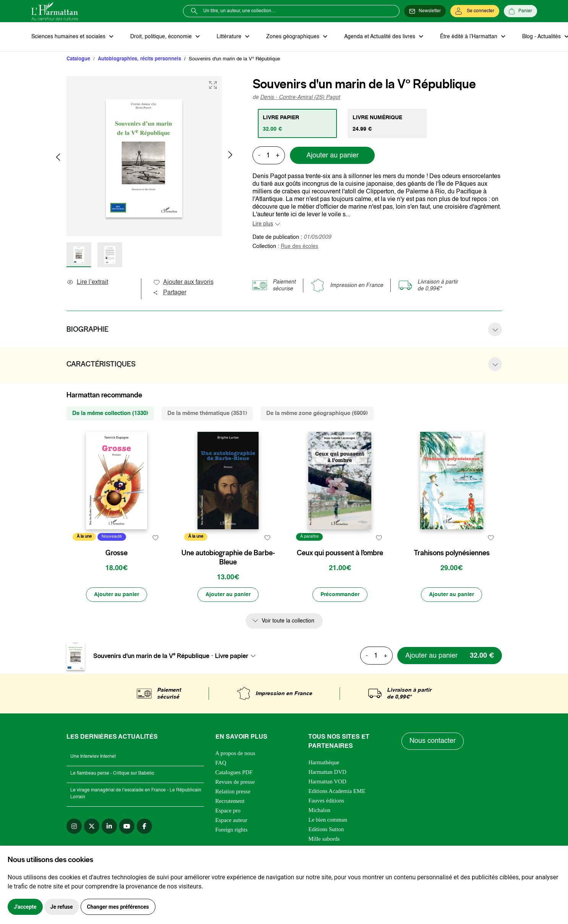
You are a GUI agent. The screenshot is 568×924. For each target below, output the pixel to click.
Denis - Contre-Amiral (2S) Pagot (300, 97)
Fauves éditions (326, 801)
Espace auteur (231, 820)
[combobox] (238, 656)
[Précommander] (340, 595)
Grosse (117, 553)
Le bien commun (328, 820)
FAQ (221, 763)
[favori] (156, 538)
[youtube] (127, 826)
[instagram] (74, 826)
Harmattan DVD (327, 772)
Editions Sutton (326, 829)
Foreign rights (232, 830)
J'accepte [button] (25, 907)
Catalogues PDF (234, 772)
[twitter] (92, 826)
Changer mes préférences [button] (118, 907)
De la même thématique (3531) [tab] (207, 413)
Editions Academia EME (337, 791)
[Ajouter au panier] (117, 595)
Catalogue (78, 59)
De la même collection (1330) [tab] (110, 413)
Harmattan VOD (327, 781)
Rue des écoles (299, 246)
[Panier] (520, 11)
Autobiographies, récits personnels (139, 59)
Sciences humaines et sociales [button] (69, 37)
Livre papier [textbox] (232, 656)
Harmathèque (324, 762)
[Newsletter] (425, 11)
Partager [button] (170, 293)
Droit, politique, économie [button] (162, 37)
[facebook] (144, 826)
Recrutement (230, 801)
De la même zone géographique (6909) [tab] (317, 413)
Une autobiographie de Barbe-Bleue (228, 558)
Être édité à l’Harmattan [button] (469, 37)
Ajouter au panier (333, 156)
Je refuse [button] (62, 907)
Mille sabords (324, 839)
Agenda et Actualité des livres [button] (380, 37)
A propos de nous (235, 753)
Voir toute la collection (288, 621)
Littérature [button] (230, 37)
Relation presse (233, 791)
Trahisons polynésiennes (452, 553)
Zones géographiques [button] (294, 37)
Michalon (319, 810)
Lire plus (263, 224)
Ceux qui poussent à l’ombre (340, 553)
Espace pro (228, 811)
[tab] (297, 123)
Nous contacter (433, 741)
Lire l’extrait (87, 282)
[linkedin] (109, 826)
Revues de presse (235, 782)
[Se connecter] (475, 11)
